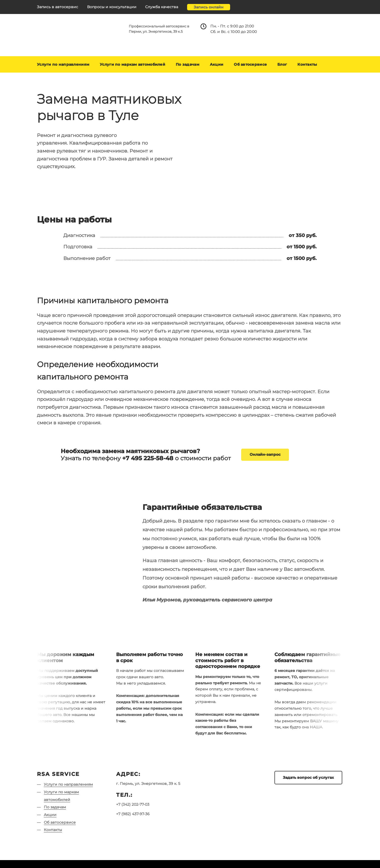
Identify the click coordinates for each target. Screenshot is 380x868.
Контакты (307, 64)
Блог (282, 64)
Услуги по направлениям (63, 64)
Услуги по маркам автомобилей (132, 64)
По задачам (187, 64)
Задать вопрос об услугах (308, 777)
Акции (217, 64)
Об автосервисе (250, 64)
